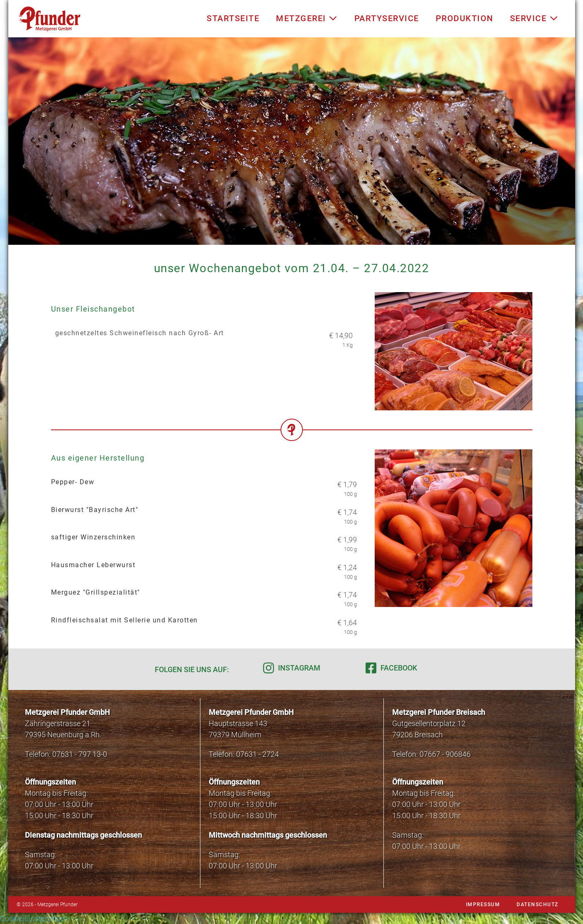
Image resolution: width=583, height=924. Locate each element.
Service (534, 18)
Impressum (483, 904)
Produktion (465, 18)
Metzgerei (307, 18)
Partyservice (387, 18)
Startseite (233, 18)
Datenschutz (538, 904)
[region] (292, 141)
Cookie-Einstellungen (34, 918)
